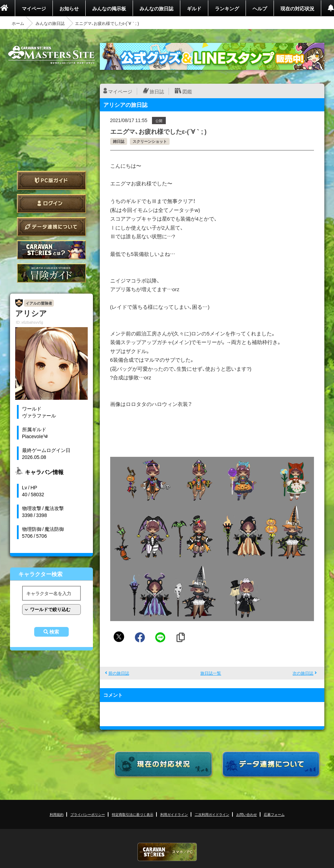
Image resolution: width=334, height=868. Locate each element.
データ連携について (51, 227)
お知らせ (69, 8)
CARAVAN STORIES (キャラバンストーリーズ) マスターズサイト (51, 55)
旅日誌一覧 (211, 673)
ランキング (227, 8)
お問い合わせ (247, 814)
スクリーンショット (150, 141)
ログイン (51, 204)
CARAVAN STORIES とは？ (51, 250)
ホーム (18, 23)
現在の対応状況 (297, 8)
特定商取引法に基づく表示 (133, 814)
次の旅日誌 (303, 673)
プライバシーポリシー (88, 814)
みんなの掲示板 (109, 8)
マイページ (34, 8)
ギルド (194, 8)
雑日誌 (119, 141)
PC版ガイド (51, 180)
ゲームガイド (51, 273)
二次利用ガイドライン (212, 814)
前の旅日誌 (119, 673)
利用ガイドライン (174, 814)
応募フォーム (274, 814)
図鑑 (187, 91)
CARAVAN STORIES (167, 852)
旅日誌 (157, 91)
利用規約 (57, 814)
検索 (54, 632)
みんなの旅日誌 (156, 8)
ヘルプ (260, 8)
